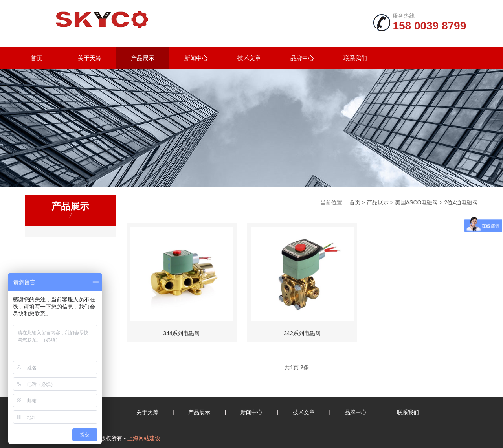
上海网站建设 (144, 438)
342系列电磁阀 (302, 333)
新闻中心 (196, 58)
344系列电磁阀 (181, 333)
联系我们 (355, 58)
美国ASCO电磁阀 (417, 202)
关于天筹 (90, 58)
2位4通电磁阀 (461, 202)
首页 (37, 58)
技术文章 (249, 58)
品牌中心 (302, 58)
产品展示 (143, 58)
